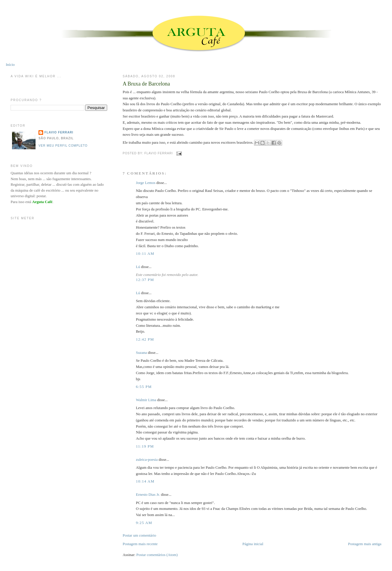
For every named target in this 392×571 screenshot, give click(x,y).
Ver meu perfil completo (63, 146)
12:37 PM (145, 280)
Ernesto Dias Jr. (148, 494)
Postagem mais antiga (365, 544)
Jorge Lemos (146, 183)
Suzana (142, 353)
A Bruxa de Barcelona (146, 84)
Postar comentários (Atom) (157, 555)
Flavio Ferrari (59, 132)
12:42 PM (145, 339)
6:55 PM (144, 387)
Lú (138, 267)
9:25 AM (144, 523)
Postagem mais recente (140, 544)
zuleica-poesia (147, 459)
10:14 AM (145, 481)
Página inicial (253, 544)
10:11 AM (145, 253)
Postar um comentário (139, 535)
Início (10, 65)
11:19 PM (145, 446)
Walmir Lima (146, 400)
